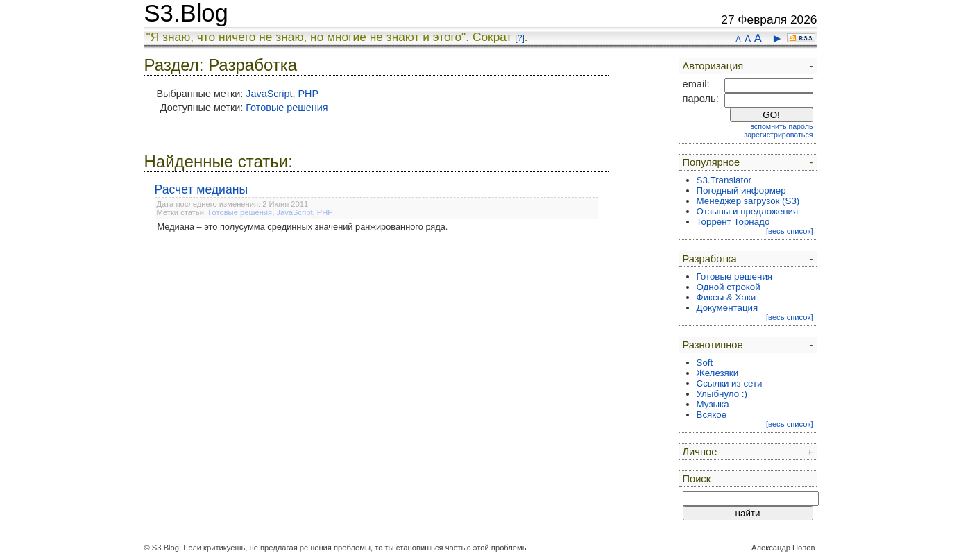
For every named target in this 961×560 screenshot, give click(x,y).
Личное (700, 452)
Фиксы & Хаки (726, 297)
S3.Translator (724, 180)
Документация (728, 308)
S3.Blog (186, 13)
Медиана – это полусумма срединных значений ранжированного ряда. (303, 227)
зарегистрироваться (778, 135)
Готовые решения (287, 108)
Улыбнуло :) (722, 394)
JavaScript (269, 94)
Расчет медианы (202, 189)
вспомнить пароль (781, 126)
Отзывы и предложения (748, 211)
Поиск (697, 479)
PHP (308, 94)
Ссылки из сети (730, 383)
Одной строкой (729, 287)
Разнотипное (713, 345)
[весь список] (790, 231)
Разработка (710, 259)
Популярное (712, 162)
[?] (519, 38)
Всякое (712, 415)
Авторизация (713, 66)
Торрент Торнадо (733, 222)
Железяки (718, 373)
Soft (705, 363)
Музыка (713, 404)
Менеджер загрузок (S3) (748, 201)
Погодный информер (741, 190)
